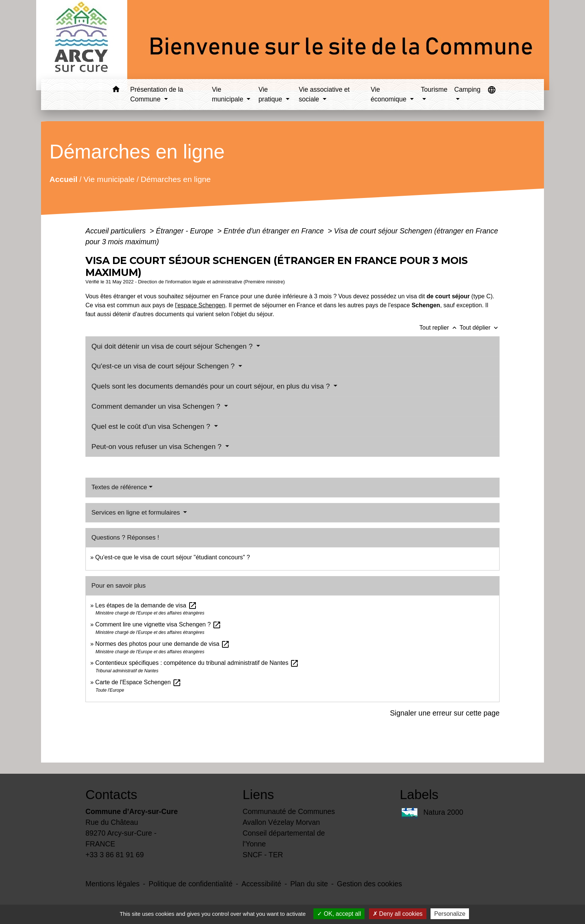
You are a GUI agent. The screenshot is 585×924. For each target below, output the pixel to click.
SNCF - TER (263, 855)
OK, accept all (339, 914)
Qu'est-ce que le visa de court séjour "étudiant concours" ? (173, 557)
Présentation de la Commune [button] (157, 94)
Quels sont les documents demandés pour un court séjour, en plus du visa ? (212, 386)
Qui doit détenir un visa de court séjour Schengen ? (173, 346)
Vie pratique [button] (271, 94)
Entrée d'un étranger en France (275, 231)
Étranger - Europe (186, 231)
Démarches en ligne (176, 179)
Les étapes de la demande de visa (146, 605)
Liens (258, 794)
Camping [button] (467, 89)
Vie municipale (109, 179)
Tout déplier (480, 328)
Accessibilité (261, 884)
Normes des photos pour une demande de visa (162, 644)
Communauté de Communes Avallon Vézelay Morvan (289, 817)
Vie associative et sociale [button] (324, 94)
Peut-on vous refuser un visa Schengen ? (157, 447)
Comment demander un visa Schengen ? (157, 406)
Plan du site (309, 884)
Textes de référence (119, 487)
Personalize (450, 914)
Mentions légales (112, 884)
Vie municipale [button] (229, 94)
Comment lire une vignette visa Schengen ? (158, 624)
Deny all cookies (398, 914)
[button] (116, 90)
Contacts (111, 794)
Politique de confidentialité (190, 884)
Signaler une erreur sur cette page (445, 713)
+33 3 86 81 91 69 (115, 855)
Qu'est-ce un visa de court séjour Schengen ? (164, 366)
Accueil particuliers (117, 231)
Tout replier (439, 328)
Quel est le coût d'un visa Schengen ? (152, 426)
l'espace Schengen (200, 305)
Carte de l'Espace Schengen (138, 682)
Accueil (63, 179)
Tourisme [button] (434, 89)
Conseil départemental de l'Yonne (284, 838)
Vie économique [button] (389, 94)
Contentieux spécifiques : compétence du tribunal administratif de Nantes (197, 663)
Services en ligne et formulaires (137, 513)
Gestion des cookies (369, 884)
